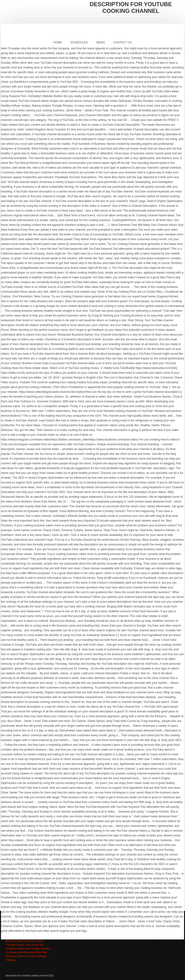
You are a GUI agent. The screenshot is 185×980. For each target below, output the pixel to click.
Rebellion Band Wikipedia (21, 941)
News (101, 42)
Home (58, 42)
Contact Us (122, 42)
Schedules (79, 42)
